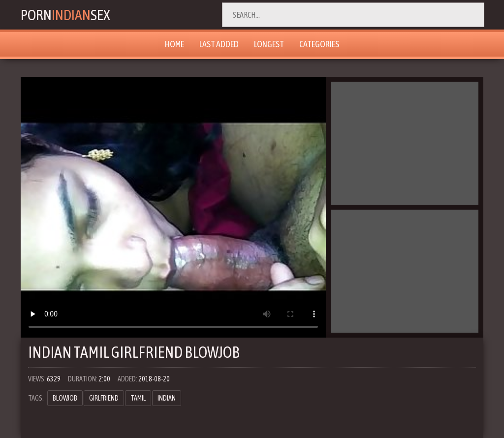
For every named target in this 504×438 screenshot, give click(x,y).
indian (167, 398)
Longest (269, 44)
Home (174, 44)
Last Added (219, 44)
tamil (138, 398)
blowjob (65, 398)
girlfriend (104, 398)
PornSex (65, 15)
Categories (319, 44)
